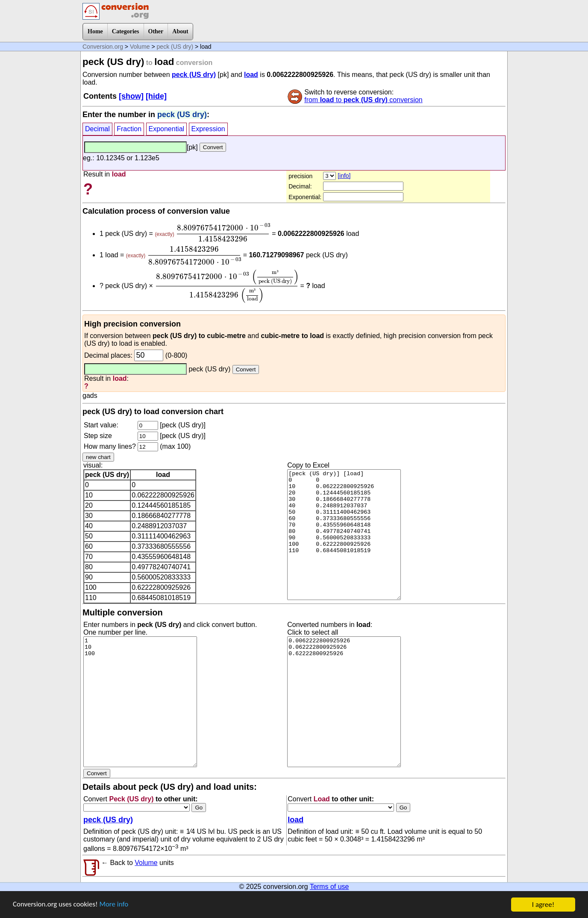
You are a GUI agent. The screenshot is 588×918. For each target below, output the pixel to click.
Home (95, 31)
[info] (344, 176)
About (180, 31)
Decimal (97, 129)
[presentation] (223, 232)
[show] (131, 96)
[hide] (156, 96)
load (251, 75)
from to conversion (363, 100)
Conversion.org (103, 47)
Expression (208, 129)
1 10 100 (140, 702)
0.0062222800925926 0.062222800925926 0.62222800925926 (344, 702)
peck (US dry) (175, 47)
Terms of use (329, 887)
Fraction (129, 129)
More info (114, 906)
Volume (140, 47)
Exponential (167, 129)
